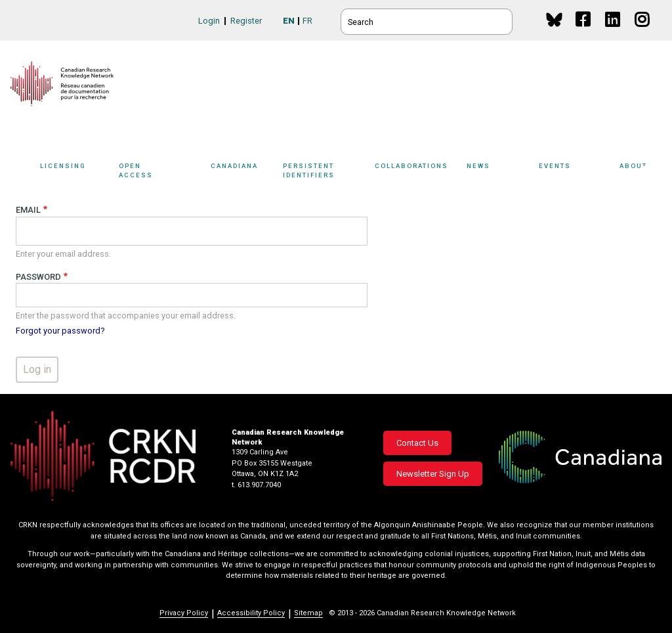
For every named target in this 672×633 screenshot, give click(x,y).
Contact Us (417, 443)
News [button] (499, 172)
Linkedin (613, 32)
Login (209, 21)
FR (307, 21)
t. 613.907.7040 (256, 485)
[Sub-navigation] (73, 173)
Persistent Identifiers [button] (330, 172)
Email (28, 210)
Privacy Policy (184, 613)
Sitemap (308, 613)
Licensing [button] (76, 172)
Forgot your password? (60, 331)
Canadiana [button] (243, 172)
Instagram (643, 32)
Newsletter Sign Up (433, 474)
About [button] (640, 172)
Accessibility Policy (251, 613)
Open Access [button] (161, 172)
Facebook (584, 32)
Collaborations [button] (421, 172)
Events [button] (576, 172)
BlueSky (554, 19)
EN (289, 21)
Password (38, 277)
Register (246, 21)
